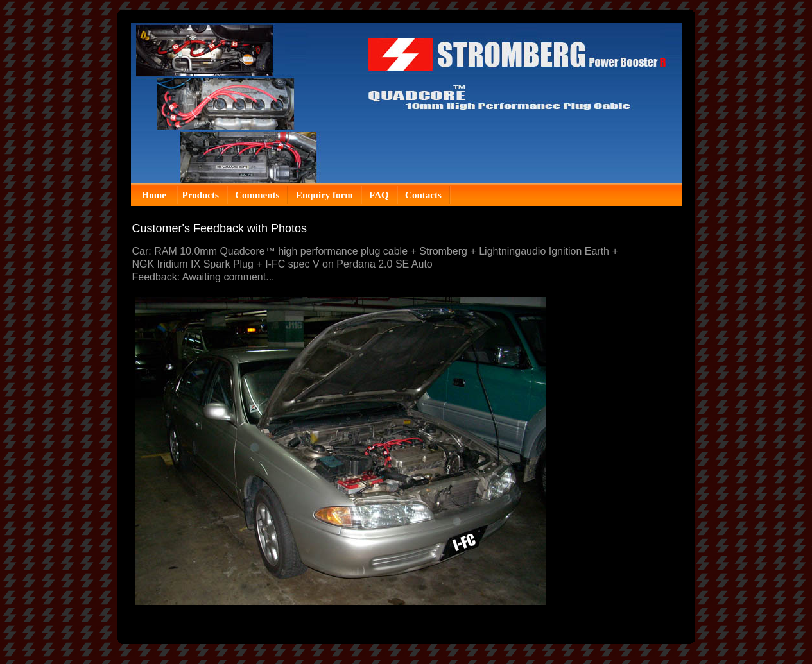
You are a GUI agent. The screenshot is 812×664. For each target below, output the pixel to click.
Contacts (423, 195)
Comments (257, 195)
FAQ (379, 195)
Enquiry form (324, 195)
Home (155, 195)
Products (201, 195)
